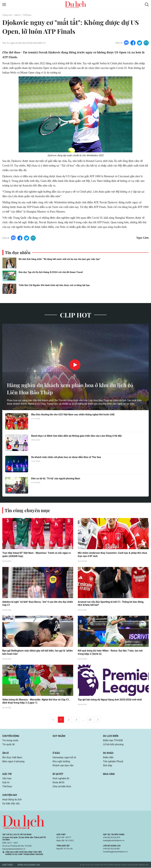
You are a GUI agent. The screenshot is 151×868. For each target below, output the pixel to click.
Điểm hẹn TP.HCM (113, 741)
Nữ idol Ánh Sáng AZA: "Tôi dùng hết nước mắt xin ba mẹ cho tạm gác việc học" (60, 259)
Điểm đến (108, 758)
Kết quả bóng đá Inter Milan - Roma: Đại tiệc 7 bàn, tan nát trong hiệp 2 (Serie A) (110, 653)
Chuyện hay (10, 795)
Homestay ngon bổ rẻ (64, 758)
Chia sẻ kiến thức (62, 787)
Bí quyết (58, 774)
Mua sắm (109, 774)
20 (90, 720)
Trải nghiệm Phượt (113, 762)
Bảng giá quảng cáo (29, 865)
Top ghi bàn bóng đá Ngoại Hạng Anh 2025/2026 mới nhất (110, 700)
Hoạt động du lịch (12, 800)
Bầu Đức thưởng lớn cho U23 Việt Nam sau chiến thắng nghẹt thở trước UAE (73, 415)
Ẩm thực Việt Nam (12, 758)
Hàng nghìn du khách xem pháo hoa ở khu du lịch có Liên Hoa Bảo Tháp (73, 388)
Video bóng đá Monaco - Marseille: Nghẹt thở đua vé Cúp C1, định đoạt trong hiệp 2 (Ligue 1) (36, 702)
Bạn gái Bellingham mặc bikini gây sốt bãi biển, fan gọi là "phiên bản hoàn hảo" (38, 653)
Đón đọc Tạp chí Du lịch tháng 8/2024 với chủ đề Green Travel (51, 272)
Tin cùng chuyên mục (27, 510)
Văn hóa (7, 779)
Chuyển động (11, 736)
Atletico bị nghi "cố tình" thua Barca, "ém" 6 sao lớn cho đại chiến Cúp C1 (38, 604)
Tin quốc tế (8, 745)
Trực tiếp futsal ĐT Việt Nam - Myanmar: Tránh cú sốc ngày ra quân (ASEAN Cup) (37, 555)
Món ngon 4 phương (13, 762)
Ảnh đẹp (108, 766)
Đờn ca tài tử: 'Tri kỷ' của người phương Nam (56, 478)
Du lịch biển (111, 736)
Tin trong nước (10, 741)
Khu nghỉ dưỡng (61, 762)
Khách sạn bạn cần (63, 766)
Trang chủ (7, 15)
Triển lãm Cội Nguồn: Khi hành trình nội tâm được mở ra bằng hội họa (54, 285)
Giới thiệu (8, 865)
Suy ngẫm (59, 736)
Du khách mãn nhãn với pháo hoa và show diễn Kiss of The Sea (66, 457)
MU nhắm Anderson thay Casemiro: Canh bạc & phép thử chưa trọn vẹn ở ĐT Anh (112, 555)
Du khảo (108, 753)
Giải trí (17, 15)
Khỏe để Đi (59, 783)
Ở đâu (56, 753)
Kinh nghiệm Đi (61, 779)
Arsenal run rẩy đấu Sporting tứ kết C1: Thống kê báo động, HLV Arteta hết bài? (111, 604)
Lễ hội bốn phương (113, 745)
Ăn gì (6, 753)
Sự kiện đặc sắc (11, 804)
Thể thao (27, 15)
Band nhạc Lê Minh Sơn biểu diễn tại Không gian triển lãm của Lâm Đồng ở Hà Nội (76, 436)
